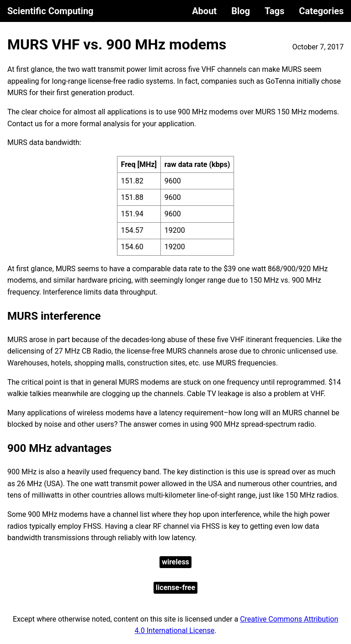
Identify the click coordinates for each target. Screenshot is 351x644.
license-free (175, 588)
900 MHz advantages (59, 448)
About (204, 11)
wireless (175, 562)
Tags (274, 11)
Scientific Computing (51, 11)
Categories (321, 11)
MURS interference (54, 316)
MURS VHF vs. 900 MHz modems (117, 44)
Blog (241, 11)
